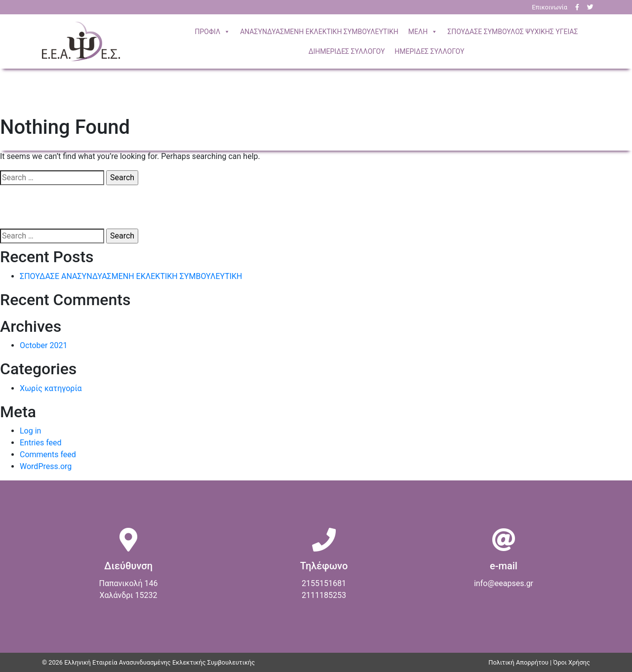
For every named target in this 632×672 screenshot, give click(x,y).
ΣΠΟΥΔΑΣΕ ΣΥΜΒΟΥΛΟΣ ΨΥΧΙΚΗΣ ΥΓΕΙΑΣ (513, 32)
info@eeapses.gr (504, 583)
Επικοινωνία (550, 7)
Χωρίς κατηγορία (51, 388)
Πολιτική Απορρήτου (518, 662)
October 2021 (43, 345)
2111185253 (324, 595)
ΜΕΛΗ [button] (423, 32)
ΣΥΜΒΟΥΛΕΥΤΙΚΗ (319, 32)
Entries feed (41, 443)
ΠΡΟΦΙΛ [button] (213, 32)
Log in (30, 431)
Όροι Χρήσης (572, 662)
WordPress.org (46, 466)
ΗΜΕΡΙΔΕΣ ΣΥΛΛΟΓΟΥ (429, 51)
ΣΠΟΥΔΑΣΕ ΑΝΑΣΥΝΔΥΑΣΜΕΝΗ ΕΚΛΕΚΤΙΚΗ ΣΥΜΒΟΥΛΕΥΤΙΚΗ (131, 276)
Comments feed (48, 455)
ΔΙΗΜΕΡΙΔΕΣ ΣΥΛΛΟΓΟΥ (347, 51)
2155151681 (324, 583)
